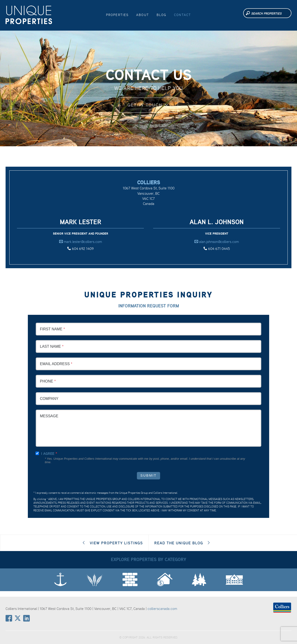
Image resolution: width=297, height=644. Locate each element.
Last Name (50, 346)
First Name (51, 329)
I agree (48, 454)
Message (49, 416)
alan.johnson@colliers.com (217, 242)
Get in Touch (148, 105)
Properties (117, 15)
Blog (162, 15)
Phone (47, 381)
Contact (182, 15)
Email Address (55, 364)
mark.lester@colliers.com (81, 242)
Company (49, 399)
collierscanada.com (162, 609)
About (143, 15)
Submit (148, 475)
